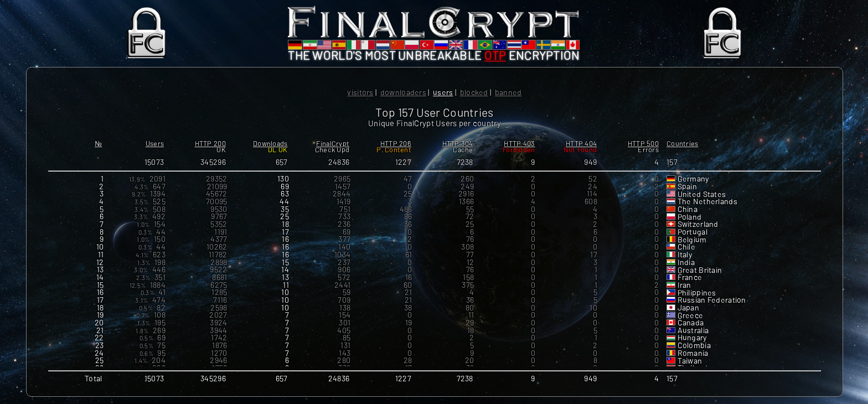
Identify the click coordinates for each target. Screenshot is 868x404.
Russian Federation (712, 300)
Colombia (694, 346)
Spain (687, 187)
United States (702, 195)
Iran (684, 285)
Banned (508, 92)
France (690, 278)
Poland (690, 217)
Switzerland (698, 224)
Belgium (692, 240)
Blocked (474, 92)
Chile (686, 247)
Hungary (693, 338)
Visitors (360, 92)
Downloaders (403, 92)
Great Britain (700, 270)
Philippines (697, 293)
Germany (694, 179)
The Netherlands (707, 202)
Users (443, 92)
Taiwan (690, 361)
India (686, 263)
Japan (688, 308)
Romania (693, 353)
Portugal (693, 232)
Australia (693, 331)
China (688, 209)
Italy (685, 255)
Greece (691, 316)
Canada (691, 323)
